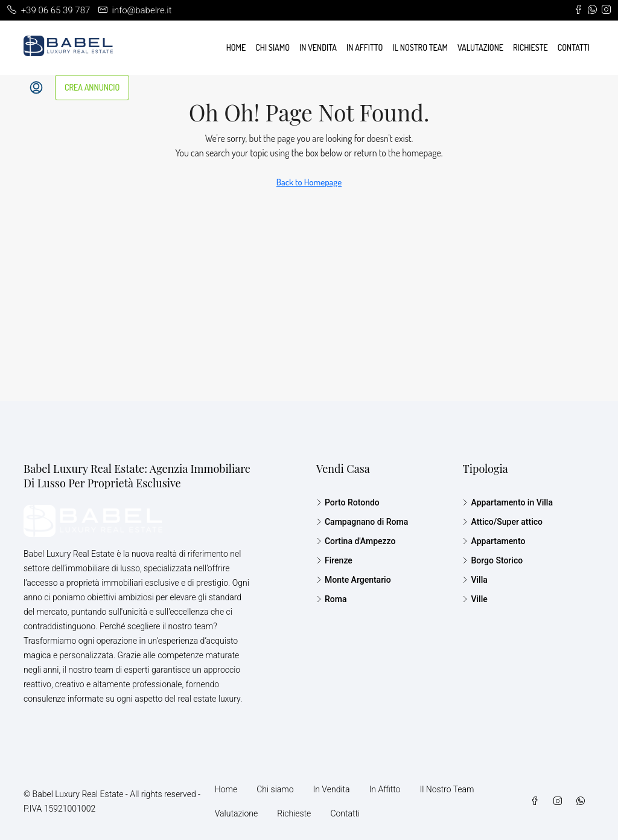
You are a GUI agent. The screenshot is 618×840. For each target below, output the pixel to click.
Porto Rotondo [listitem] (348, 502)
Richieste (530, 47)
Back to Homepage (309, 182)
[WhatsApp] (583, 801)
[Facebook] (537, 801)
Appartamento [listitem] (494, 541)
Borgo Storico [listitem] (492, 560)
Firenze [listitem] (334, 560)
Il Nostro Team (420, 47)
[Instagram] (560, 801)
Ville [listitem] (475, 599)
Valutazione (480, 47)
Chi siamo (272, 47)
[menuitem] (36, 88)
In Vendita (318, 47)
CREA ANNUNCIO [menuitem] (92, 87)
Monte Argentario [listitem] (354, 580)
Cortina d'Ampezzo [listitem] (356, 541)
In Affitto (365, 47)
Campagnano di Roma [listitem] (362, 522)
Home (236, 47)
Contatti (574, 47)
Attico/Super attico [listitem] (502, 522)
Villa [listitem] (475, 580)
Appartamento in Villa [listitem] (508, 502)
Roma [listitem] (332, 599)
